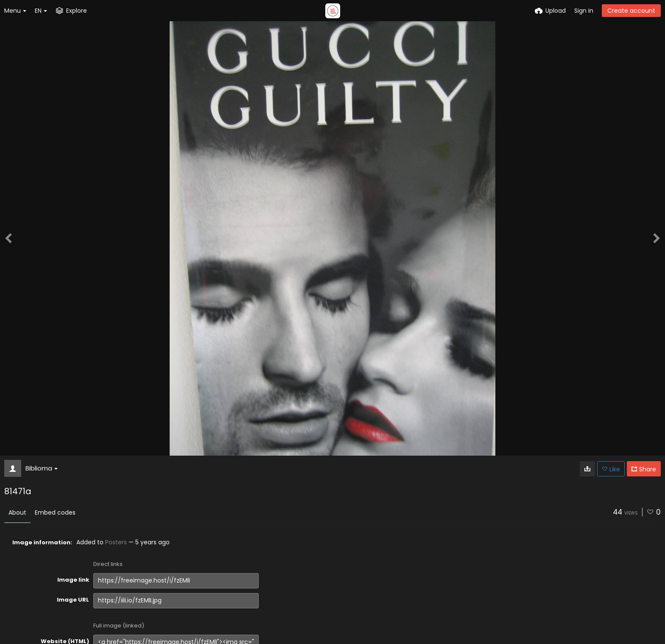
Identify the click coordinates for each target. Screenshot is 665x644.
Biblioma (42, 468)
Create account (631, 11)
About (17, 512)
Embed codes (55, 512)
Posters (116, 542)
